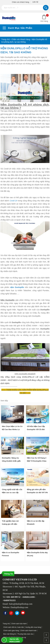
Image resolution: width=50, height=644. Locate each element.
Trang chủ (6, 624)
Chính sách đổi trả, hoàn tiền (14, 627)
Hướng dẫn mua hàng (33, 627)
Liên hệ (35, 2)
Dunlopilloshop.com (19, 607)
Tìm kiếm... (46, 8)
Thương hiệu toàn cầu (25, 634)
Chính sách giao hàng (11, 631)
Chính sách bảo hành (19, 624)
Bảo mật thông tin (10, 634)
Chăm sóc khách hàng (20, 2)
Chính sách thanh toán (28, 631)
